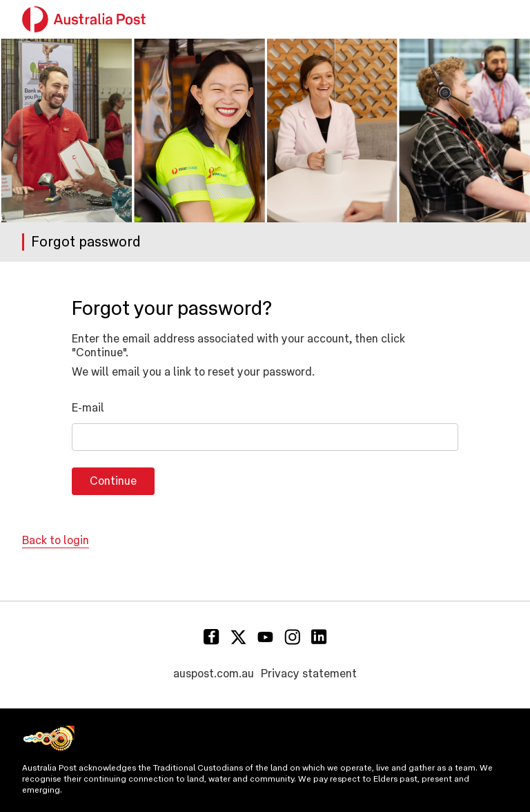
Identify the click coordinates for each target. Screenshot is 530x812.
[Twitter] (238, 637)
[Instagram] (292, 637)
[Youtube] (265, 637)
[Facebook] (212, 637)
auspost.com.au (214, 674)
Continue (113, 481)
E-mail (88, 408)
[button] (500, 19)
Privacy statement (309, 674)
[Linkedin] (319, 637)
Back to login (56, 540)
